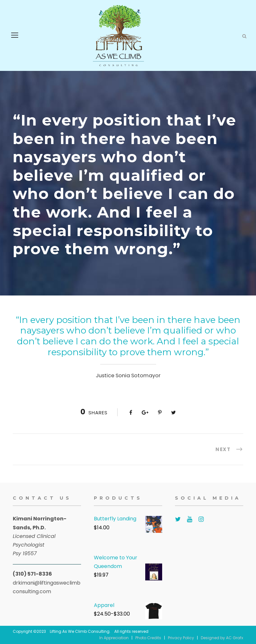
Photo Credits (148, 638)
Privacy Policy (181, 638)
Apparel (104, 605)
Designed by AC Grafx (222, 638)
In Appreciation (114, 638)
